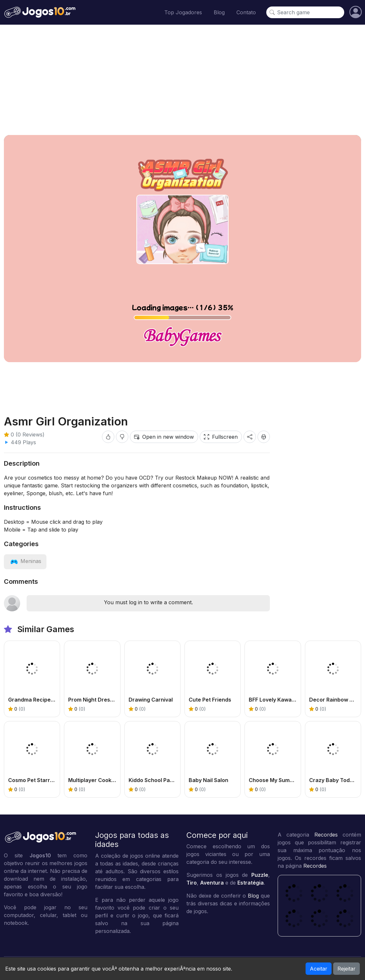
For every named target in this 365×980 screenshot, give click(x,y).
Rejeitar (346, 969)
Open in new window (164, 437)
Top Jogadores (183, 12)
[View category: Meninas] (25, 561)
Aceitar (319, 969)
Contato (246, 12)
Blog (219, 12)
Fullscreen (221, 437)
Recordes (326, 835)
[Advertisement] (182, 80)
